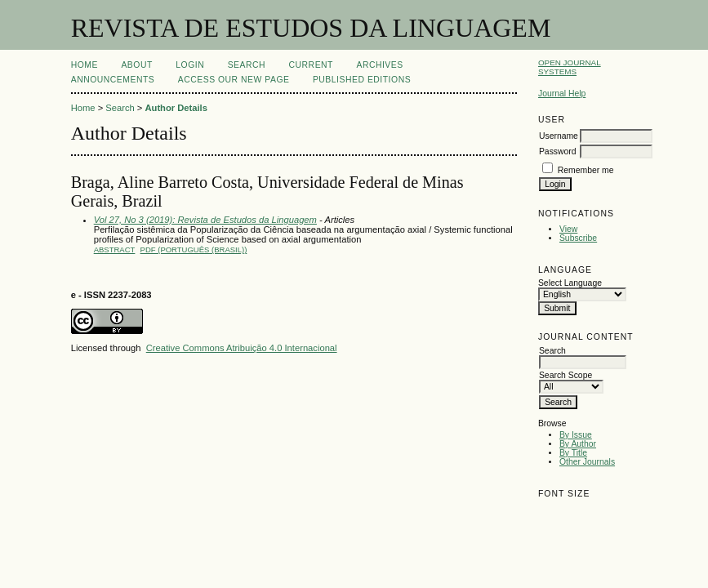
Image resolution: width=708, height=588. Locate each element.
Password (558, 151)
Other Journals (587, 462)
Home (85, 65)
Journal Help (562, 94)
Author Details (176, 108)
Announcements (113, 80)
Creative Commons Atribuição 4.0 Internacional (242, 348)
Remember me (586, 170)
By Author (578, 444)
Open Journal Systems (570, 67)
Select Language (570, 283)
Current (311, 65)
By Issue (576, 435)
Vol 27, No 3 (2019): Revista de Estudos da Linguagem (205, 220)
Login (190, 65)
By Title (573, 453)
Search (247, 65)
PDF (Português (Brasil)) (194, 249)
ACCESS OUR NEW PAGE (234, 80)
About (136, 65)
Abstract (115, 249)
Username (559, 136)
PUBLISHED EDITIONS (362, 80)
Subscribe (578, 238)
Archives (379, 65)
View (568, 229)
